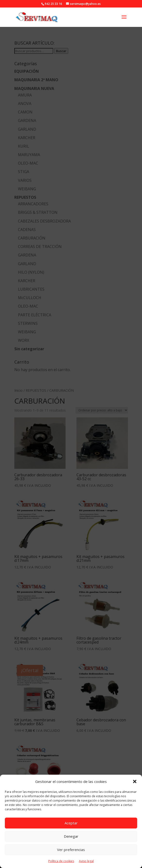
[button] (135, 781)
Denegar (71, 836)
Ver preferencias (71, 850)
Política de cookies (61, 861)
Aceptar (71, 823)
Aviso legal (86, 861)
